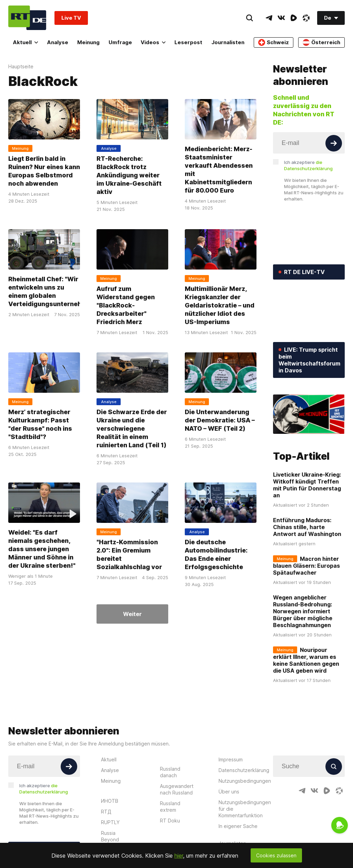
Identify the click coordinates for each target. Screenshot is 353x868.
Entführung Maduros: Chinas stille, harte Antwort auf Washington (307, 527)
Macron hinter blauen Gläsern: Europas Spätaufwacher (306, 566)
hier (179, 856)
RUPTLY (110, 822)
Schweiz (274, 42)
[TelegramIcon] (269, 18)
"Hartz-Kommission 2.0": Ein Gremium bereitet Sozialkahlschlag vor (129, 554)
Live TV (71, 18)
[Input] (309, 143)
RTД (106, 812)
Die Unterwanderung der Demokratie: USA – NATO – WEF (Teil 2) (220, 420)
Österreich (321, 42)
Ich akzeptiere (308, 165)
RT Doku (170, 821)
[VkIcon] (281, 18)
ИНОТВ (110, 801)
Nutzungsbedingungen (245, 781)
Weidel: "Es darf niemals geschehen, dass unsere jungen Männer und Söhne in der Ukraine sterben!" (42, 549)
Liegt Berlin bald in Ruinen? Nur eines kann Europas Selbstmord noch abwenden (44, 171)
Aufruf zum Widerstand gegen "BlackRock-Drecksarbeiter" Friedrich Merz (126, 305)
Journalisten (228, 42)
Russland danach (170, 772)
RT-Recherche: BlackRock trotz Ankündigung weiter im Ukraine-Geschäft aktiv (129, 175)
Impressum (231, 759)
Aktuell (25, 42)
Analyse (58, 42)
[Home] (27, 18)
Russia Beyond (110, 836)
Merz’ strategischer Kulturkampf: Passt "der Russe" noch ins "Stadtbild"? (40, 424)
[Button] (334, 143)
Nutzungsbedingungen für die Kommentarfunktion (245, 809)
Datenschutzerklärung (244, 770)
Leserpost (188, 42)
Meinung (88, 42)
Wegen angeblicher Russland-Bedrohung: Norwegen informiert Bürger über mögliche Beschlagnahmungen (303, 611)
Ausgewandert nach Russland (177, 789)
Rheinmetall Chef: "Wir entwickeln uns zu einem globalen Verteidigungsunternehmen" (53, 291)
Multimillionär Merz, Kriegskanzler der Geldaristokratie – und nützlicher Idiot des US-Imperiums (220, 305)
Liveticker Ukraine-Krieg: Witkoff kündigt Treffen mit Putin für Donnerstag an (307, 485)
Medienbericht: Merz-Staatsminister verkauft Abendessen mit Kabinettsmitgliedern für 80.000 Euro (219, 170)
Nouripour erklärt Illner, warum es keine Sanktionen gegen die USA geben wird (306, 660)
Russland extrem (170, 807)
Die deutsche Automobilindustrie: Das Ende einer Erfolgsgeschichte (216, 554)
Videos (153, 42)
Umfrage (120, 42)
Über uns (229, 792)
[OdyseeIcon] (306, 18)
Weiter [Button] (132, 614)
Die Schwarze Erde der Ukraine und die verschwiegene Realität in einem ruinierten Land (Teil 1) (132, 428)
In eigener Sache (238, 826)
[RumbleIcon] (294, 18)
